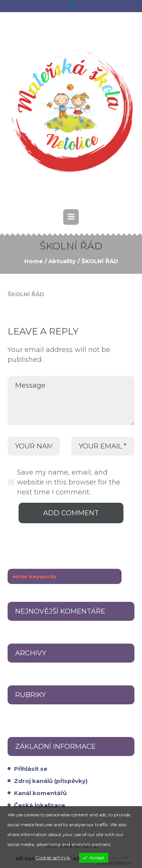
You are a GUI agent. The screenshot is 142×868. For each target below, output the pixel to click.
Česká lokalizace (40, 805)
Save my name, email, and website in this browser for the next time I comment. (69, 482)
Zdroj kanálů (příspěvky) (51, 781)
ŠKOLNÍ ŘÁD (26, 294)
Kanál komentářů (40, 793)
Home (34, 261)
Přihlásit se (31, 769)
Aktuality (62, 261)
